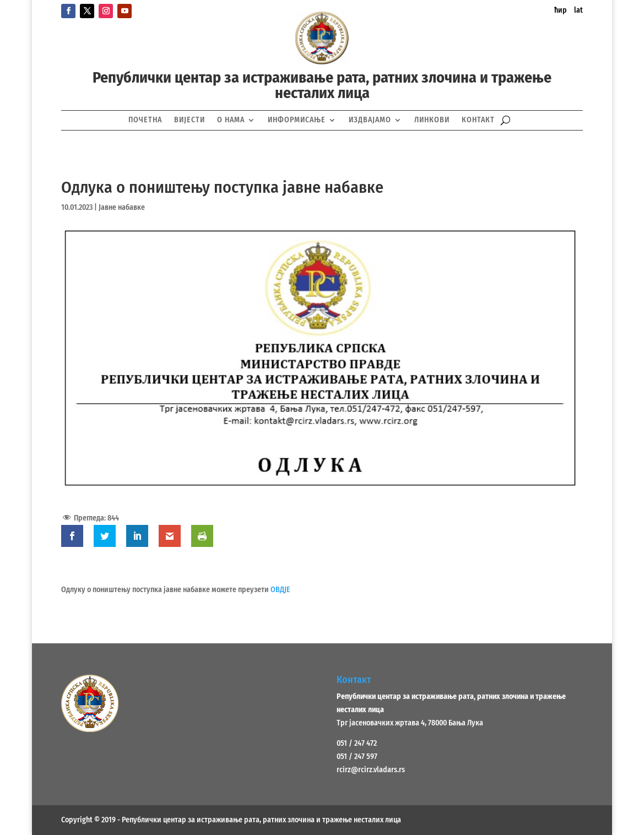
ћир (561, 10)
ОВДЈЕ (280, 590)
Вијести (190, 120)
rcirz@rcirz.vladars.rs (371, 770)
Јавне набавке (122, 207)
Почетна (145, 120)
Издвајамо (370, 120)
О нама (231, 120)
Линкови (432, 120)
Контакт (478, 120)
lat (578, 10)
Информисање (297, 120)
